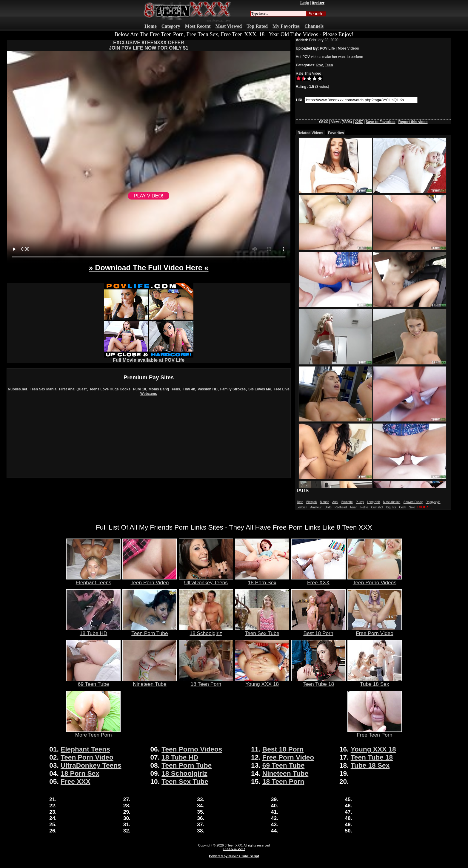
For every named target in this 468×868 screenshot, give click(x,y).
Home (151, 26)
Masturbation (392, 502)
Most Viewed (229, 26)
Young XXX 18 (262, 682)
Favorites (336, 133)
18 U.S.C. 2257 (234, 849)
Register (318, 3)
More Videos (348, 48)
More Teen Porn (93, 732)
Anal (335, 502)
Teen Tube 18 (318, 682)
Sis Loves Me (260, 389)
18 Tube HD (93, 631)
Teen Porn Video (150, 580)
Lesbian (302, 507)
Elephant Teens (93, 580)
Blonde (325, 502)
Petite (364, 507)
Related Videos (310, 133)
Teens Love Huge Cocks (110, 389)
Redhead (341, 507)
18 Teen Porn (206, 682)
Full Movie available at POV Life (149, 358)
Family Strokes (233, 389)
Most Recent (198, 26)
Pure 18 (140, 389)
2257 (359, 122)
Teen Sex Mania (43, 389)
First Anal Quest (73, 389)
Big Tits (391, 507)
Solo (412, 507)
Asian (354, 507)
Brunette (347, 502)
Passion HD (208, 389)
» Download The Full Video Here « (148, 268)
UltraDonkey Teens (206, 580)
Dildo (328, 507)
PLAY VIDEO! (149, 196)
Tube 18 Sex (375, 682)
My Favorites (286, 26)
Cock (402, 507)
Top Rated (257, 26)
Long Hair (374, 502)
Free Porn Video (375, 631)
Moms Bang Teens (164, 389)
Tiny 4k (189, 389)
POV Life (327, 48)
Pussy (360, 502)
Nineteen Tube (150, 682)
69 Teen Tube (93, 682)
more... (425, 507)
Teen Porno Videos (375, 580)
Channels (314, 26)
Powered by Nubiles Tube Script (234, 856)
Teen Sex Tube (262, 631)
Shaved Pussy (413, 502)
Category (171, 26)
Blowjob (311, 502)
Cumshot (377, 507)
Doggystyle (433, 502)
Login (305, 3)
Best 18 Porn (318, 631)
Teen (329, 65)
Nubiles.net (17, 389)
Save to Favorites (380, 122)
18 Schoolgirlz (206, 631)
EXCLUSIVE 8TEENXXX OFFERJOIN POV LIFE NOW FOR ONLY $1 (149, 45)
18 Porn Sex (262, 580)
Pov (320, 65)
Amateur (316, 507)
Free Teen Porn (375, 732)
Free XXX (318, 580)
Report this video (413, 122)
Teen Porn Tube (150, 631)
